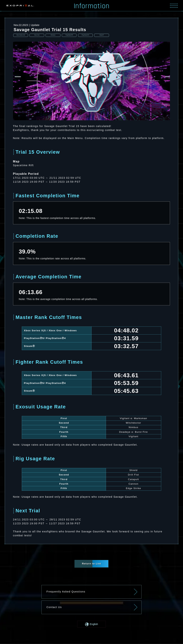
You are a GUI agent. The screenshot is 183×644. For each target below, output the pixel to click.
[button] (91, 625)
